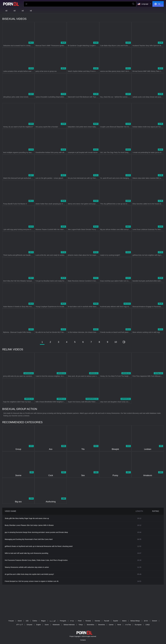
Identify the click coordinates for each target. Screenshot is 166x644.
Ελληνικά (29, 625)
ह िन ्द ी (20, 625)
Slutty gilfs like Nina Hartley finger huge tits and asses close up (27, 518)
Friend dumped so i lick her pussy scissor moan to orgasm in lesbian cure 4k (32, 581)
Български (138, 625)
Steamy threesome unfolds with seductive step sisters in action (27, 567)
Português (63, 621)
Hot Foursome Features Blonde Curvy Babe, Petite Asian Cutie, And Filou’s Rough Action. (36, 560)
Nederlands (56, 625)
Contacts (83, 640)
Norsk (119, 625)
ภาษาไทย (128, 625)
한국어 (146, 621)
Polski (80, 621)
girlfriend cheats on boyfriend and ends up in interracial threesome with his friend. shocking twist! (39, 546)
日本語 (148, 625)
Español (116, 621)
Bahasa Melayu (135, 621)
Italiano (124, 621)
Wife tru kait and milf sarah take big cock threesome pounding (26, 553)
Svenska (97, 621)
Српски (111, 625)
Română (88, 621)
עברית (72, 621)
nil (6, 11)
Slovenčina (102, 625)
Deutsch (155, 621)
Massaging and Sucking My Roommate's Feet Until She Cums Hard (29, 539)
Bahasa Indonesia (69, 625)
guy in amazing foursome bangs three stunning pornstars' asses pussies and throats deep (36, 532)
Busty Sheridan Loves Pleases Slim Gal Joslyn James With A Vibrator (29, 525)
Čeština (35, 621)
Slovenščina (90, 625)
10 (116, 342)
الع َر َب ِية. (53, 621)
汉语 (27, 621)
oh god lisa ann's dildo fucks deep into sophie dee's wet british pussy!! (29, 574)
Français (11, 621)
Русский (107, 621)
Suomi (47, 625)
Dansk (20, 621)
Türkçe (81, 625)
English (38, 625)
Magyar (43, 621)
